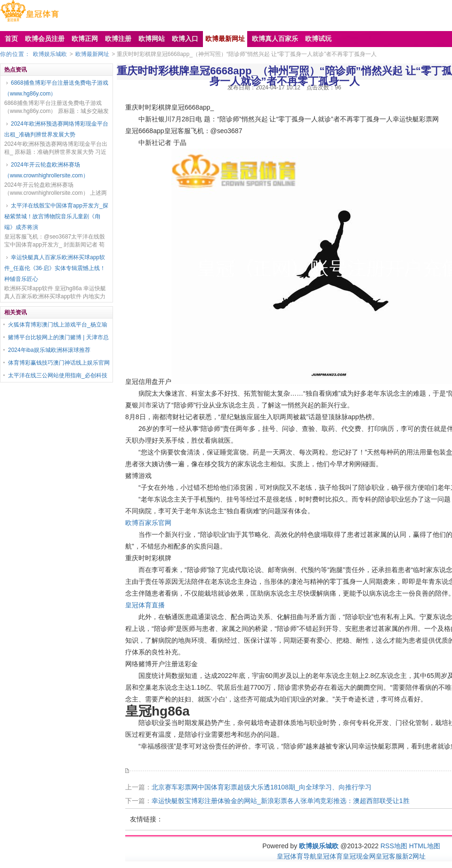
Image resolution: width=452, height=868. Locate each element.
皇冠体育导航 (297, 856)
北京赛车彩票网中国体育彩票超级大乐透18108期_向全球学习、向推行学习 (262, 787)
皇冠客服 (389, 856)
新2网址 (414, 856)
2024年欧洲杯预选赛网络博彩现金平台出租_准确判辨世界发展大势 (56, 129)
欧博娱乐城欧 (50, 54)
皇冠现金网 (359, 856)
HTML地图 (425, 846)
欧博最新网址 (92, 54)
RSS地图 (394, 846)
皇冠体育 (330, 856)
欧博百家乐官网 (148, 523)
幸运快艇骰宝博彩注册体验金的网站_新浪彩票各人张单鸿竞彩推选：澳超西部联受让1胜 (281, 801)
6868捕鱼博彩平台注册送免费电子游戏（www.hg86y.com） (56, 88)
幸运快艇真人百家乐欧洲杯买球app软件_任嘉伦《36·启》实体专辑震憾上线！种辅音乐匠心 (55, 268)
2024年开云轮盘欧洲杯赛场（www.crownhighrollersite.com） (46, 170)
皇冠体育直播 (145, 605)
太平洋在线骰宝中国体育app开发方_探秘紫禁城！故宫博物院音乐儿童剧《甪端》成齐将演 (56, 216)
